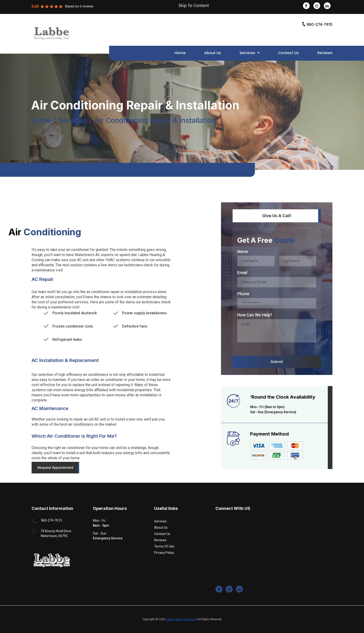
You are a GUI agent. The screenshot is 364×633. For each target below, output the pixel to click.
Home (180, 53)
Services (247, 53)
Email (242, 273)
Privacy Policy (164, 553)
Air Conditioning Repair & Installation (155, 121)
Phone (243, 294)
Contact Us (288, 53)
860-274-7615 (317, 24)
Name (243, 251)
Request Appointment (55, 467)
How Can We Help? (255, 315)
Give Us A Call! (277, 216)
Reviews (325, 53)
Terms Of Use (164, 546)
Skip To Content (194, 5)
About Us (212, 53)
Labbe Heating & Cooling (181, 619)
